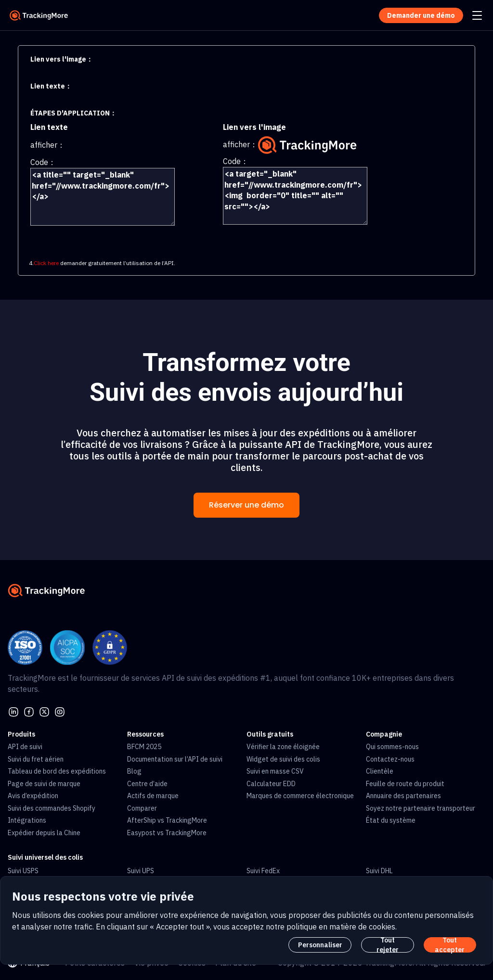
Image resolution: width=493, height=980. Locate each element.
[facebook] (29, 711)
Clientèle (380, 771)
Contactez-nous (390, 759)
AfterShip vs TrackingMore (167, 820)
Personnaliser (320, 945)
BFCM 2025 (144, 747)
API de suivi (25, 747)
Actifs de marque (153, 796)
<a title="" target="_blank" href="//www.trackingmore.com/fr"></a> (103, 197)
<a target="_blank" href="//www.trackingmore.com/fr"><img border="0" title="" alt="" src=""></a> (295, 196)
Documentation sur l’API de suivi (175, 759)
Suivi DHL (379, 871)
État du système (391, 820)
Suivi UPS (141, 871)
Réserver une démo (246, 505)
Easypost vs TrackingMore (167, 833)
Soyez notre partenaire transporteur (421, 808)
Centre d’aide (147, 784)
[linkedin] (13, 711)
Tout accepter (450, 945)
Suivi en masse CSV (275, 771)
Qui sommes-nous (392, 747)
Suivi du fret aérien (36, 759)
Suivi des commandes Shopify (52, 808)
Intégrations (27, 820)
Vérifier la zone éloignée (283, 747)
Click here (46, 263)
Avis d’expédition (33, 796)
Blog (134, 771)
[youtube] (60, 711)
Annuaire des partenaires (403, 796)
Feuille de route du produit (405, 784)
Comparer (142, 808)
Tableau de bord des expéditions (57, 771)
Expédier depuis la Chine (44, 833)
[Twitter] (44, 711)
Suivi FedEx (263, 871)
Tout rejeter (388, 945)
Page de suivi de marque (44, 784)
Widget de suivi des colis (283, 759)
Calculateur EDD (271, 784)
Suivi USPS (23, 871)
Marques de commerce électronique (300, 796)
